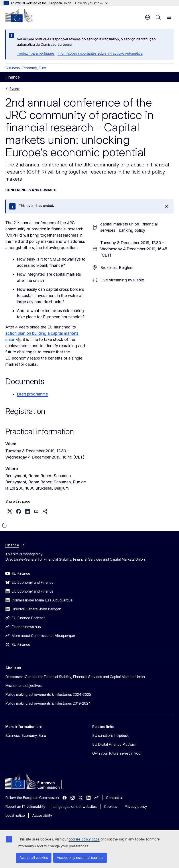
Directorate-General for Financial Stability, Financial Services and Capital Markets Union (75, 677)
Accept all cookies (34, 858)
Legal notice (15, 815)
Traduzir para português (36, 53)
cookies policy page (84, 839)
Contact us (115, 798)
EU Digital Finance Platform (114, 744)
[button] (10, 511)
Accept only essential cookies (80, 858)
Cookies (111, 807)
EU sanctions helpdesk (110, 736)
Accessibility (42, 815)
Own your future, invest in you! (117, 753)
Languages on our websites (75, 807)
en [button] (148, 17)
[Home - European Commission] (19, 16)
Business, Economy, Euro (26, 68)
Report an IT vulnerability (25, 807)
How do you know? (92, 3)
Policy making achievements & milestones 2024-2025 (48, 694)
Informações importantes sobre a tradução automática (100, 53)
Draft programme (32, 394)
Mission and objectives (24, 686)
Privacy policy (136, 807)
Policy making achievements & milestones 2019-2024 (48, 703)
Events (15, 89)
